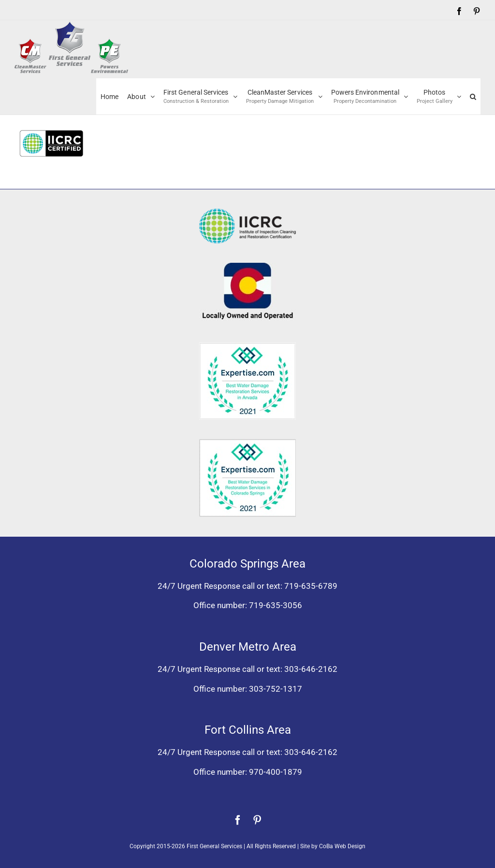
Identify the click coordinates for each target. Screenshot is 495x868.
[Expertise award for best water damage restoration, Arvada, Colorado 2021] (247, 346)
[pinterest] (257, 820)
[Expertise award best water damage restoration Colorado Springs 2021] (247, 443)
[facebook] (238, 820)
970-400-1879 (276, 772)
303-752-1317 (276, 689)
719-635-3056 (276, 605)
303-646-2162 (311, 669)
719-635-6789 (311, 586)
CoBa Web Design (342, 846)
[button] (473, 96)
